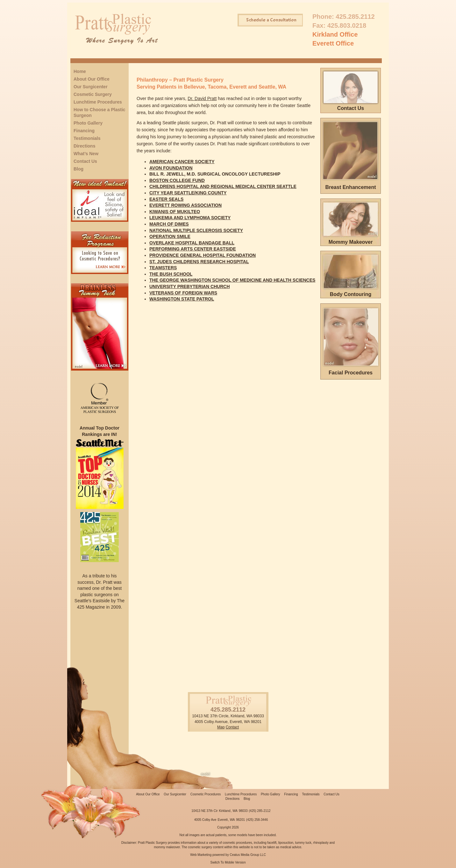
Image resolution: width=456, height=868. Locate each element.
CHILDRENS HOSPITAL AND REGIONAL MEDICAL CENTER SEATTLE (223, 186)
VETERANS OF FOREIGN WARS (183, 293)
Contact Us (85, 161)
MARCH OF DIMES (169, 224)
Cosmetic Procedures (206, 794)
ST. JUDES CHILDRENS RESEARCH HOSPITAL (199, 262)
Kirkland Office (335, 34)
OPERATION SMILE (170, 236)
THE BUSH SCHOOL (171, 274)
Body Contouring (351, 294)
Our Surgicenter (91, 87)
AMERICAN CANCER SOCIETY (182, 162)
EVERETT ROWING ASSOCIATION (185, 205)
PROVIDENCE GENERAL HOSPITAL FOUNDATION (203, 255)
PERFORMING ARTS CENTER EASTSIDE (193, 249)
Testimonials (87, 138)
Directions (84, 146)
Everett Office (333, 43)
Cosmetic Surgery (93, 94)
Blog (78, 169)
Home (80, 71)
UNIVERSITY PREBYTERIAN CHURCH (190, 286)
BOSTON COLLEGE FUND (177, 180)
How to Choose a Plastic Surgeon (100, 112)
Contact (232, 727)
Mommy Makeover (351, 242)
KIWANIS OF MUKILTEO (175, 212)
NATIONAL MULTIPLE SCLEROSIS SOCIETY (196, 230)
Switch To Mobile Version (228, 862)
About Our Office (92, 79)
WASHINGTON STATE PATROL (182, 299)
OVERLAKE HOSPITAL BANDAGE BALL (192, 243)
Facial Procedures (351, 373)
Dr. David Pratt (202, 98)
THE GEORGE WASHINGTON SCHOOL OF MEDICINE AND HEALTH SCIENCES (232, 280)
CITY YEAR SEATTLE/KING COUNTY (188, 193)
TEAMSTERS (163, 268)
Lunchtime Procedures (98, 102)
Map (221, 727)
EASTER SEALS (166, 199)
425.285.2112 (355, 17)
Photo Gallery (88, 123)
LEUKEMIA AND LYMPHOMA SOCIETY (190, 218)
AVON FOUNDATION (171, 168)
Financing (84, 131)
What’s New (86, 154)
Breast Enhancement (350, 187)
